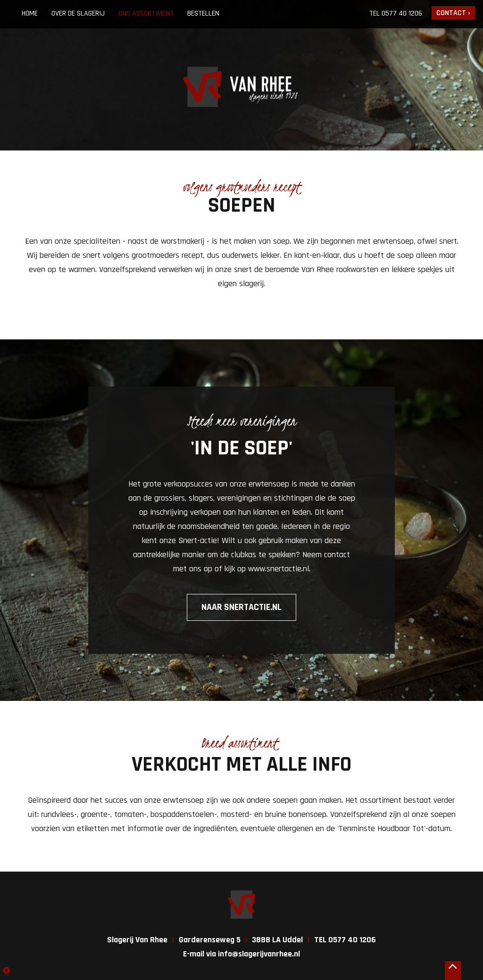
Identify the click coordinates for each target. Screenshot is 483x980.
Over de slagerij (78, 13)
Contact (451, 13)
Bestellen (203, 13)
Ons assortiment (146, 13)
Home (30, 13)
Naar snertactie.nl (241, 607)
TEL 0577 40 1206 (345, 940)
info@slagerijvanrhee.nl (259, 954)
